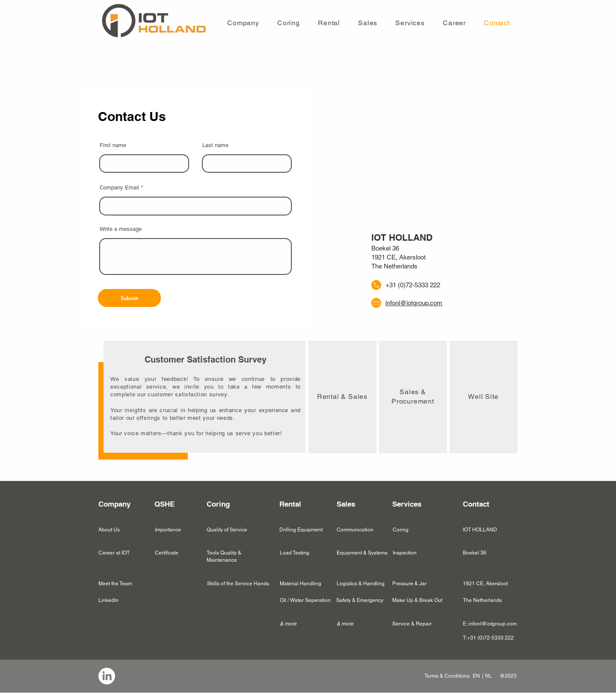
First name (113, 145)
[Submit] (129, 298)
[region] (342, 397)
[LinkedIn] (107, 676)
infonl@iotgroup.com (414, 303)
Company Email (119, 187)
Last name (215, 145)
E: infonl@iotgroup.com (490, 624)
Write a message (121, 229)
